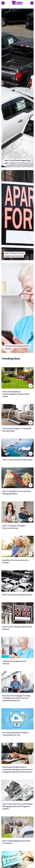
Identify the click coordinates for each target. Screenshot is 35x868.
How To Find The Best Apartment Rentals (15, 255)
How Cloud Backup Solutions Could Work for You (15, 734)
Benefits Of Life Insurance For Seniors (15, 561)
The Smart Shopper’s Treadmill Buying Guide (17, 430)
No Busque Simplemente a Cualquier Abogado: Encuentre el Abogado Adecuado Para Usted (17, 769)
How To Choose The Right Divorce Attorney (14, 527)
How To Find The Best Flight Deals (17, 460)
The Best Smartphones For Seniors (17, 347)
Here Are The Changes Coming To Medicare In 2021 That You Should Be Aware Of (16, 698)
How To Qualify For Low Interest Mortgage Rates (17, 492)
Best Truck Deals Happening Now (17, 162)
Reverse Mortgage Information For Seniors (17, 842)
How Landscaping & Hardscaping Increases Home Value (16, 394)
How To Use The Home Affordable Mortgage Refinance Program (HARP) (17, 806)
